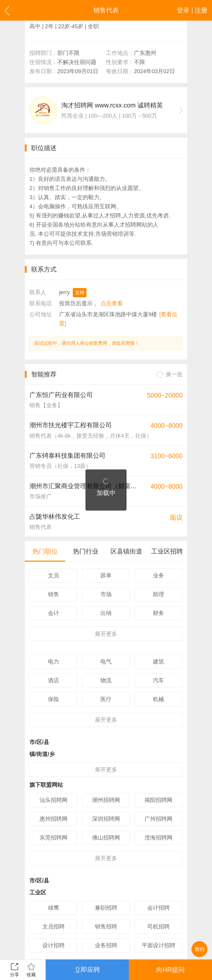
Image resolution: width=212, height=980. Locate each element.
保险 (54, 699)
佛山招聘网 (106, 838)
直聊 (80, 293)
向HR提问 (170, 970)
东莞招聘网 (54, 838)
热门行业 (86, 551)
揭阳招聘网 (158, 800)
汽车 (158, 680)
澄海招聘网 (158, 838)
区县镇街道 (126, 551)
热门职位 (45, 551)
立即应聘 (87, 970)
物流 (106, 680)
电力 (54, 662)
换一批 (170, 375)
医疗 (106, 699)
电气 (106, 662)
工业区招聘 (167, 551)
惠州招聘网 (54, 819)
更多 (106, 634)
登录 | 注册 (192, 10)
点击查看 (112, 303)
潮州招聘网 (106, 800)
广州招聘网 (158, 819)
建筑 (158, 662)
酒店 (54, 680)
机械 (158, 699)
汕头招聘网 (54, 800)
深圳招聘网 (106, 819)
